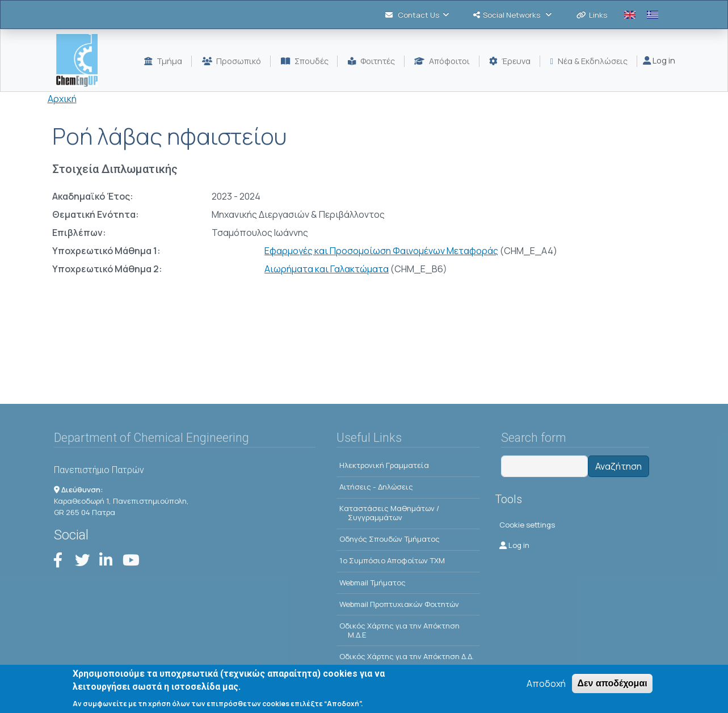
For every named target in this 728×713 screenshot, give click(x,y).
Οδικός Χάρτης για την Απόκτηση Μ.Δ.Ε (399, 630)
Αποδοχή (546, 684)
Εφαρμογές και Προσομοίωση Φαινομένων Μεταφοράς (381, 251)
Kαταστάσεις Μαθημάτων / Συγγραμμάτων (389, 513)
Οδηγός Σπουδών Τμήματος (390, 539)
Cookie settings (527, 525)
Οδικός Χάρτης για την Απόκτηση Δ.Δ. (407, 656)
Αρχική (62, 99)
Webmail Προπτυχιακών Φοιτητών (399, 604)
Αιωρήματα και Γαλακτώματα (327, 269)
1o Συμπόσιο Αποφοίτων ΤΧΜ (392, 560)
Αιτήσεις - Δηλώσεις (376, 487)
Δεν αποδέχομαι (612, 683)
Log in (659, 60)
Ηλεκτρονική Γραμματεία (384, 465)
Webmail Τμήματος (373, 583)
